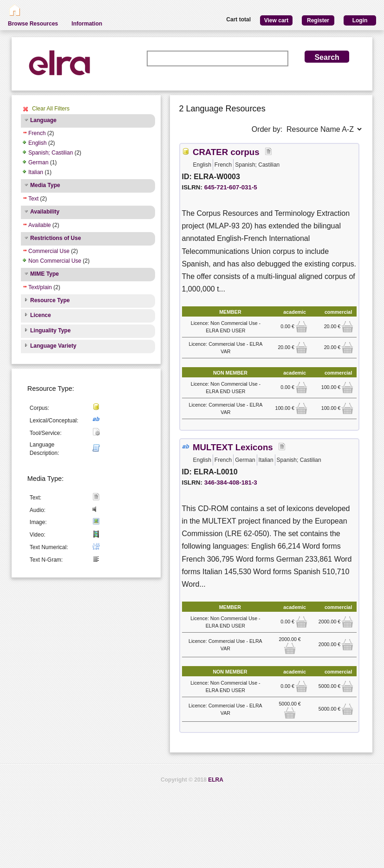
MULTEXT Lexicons (233, 447)
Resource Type (50, 300)
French (37, 133)
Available (39, 225)
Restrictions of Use (55, 238)
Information (87, 24)
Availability (45, 212)
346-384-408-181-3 (231, 483)
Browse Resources (33, 24)
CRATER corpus (226, 152)
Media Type (45, 185)
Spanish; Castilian (51, 153)
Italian (36, 172)
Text (33, 199)
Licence (41, 315)
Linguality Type (50, 330)
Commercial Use (49, 251)
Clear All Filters (51, 109)
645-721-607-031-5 (231, 187)
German (38, 162)
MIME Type (45, 274)
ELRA (216, 780)
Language (43, 120)
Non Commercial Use (55, 261)
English (37, 143)
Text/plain (40, 287)
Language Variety (53, 346)
